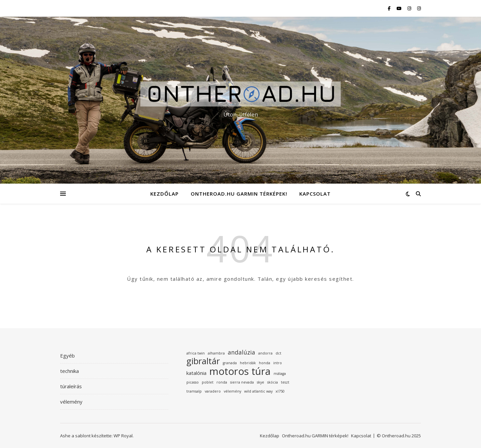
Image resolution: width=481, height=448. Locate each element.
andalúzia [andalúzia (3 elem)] (242, 352)
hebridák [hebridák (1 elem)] (248, 363)
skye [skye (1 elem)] (261, 382)
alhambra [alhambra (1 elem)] (216, 353)
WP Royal (123, 436)
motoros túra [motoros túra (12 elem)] (240, 371)
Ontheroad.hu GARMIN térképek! (239, 194)
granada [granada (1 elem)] (230, 363)
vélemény (71, 402)
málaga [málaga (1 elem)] (280, 374)
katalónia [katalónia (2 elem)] (196, 373)
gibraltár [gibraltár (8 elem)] (203, 361)
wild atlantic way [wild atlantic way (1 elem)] (258, 391)
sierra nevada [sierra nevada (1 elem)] (242, 382)
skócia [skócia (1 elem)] (273, 382)
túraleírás (71, 386)
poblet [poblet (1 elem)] (208, 382)
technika (69, 371)
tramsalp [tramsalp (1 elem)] (194, 391)
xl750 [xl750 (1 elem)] (280, 391)
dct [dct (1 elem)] (278, 353)
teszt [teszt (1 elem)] (285, 382)
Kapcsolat (315, 194)
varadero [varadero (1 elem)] (213, 391)
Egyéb (67, 356)
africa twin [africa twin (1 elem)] (196, 353)
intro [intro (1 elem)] (278, 363)
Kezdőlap (165, 194)
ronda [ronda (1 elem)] (222, 382)
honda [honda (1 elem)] (265, 363)
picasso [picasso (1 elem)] (193, 382)
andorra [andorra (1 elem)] (265, 353)
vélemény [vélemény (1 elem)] (232, 391)
